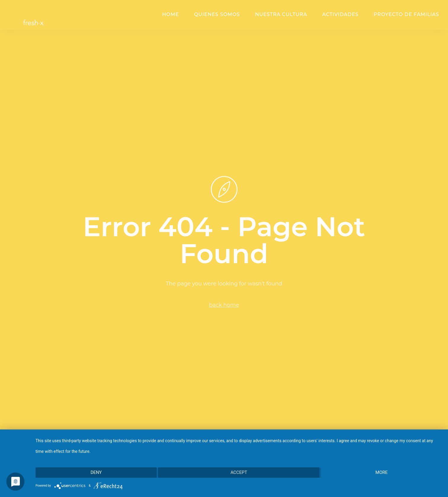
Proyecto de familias (406, 14)
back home (224, 305)
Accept (239, 472)
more (382, 472)
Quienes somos (217, 14)
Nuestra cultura (281, 14)
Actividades (340, 14)
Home (171, 14)
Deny (96, 472)
